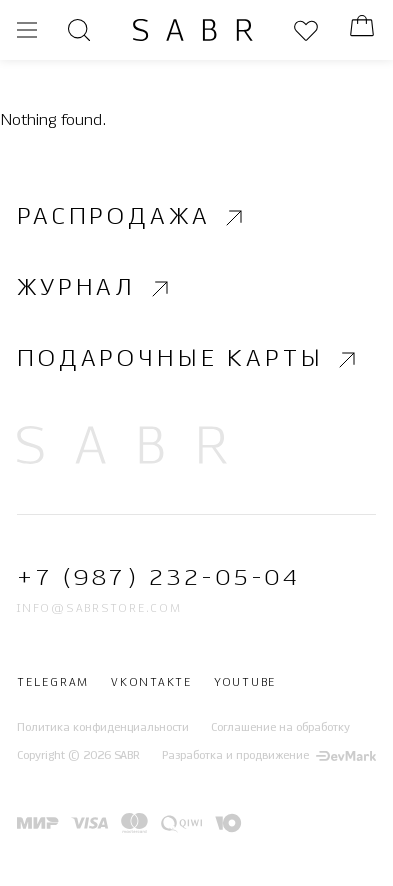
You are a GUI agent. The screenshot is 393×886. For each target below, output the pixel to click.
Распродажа (132, 218)
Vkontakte (151, 683)
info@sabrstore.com (99, 609)
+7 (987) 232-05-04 (158, 578)
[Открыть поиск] (79, 30)
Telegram (53, 683)
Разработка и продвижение (269, 756)
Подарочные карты (189, 360)
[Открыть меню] (27, 30)
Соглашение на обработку (280, 728)
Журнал (95, 289)
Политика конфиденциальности (103, 728)
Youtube (245, 683)
